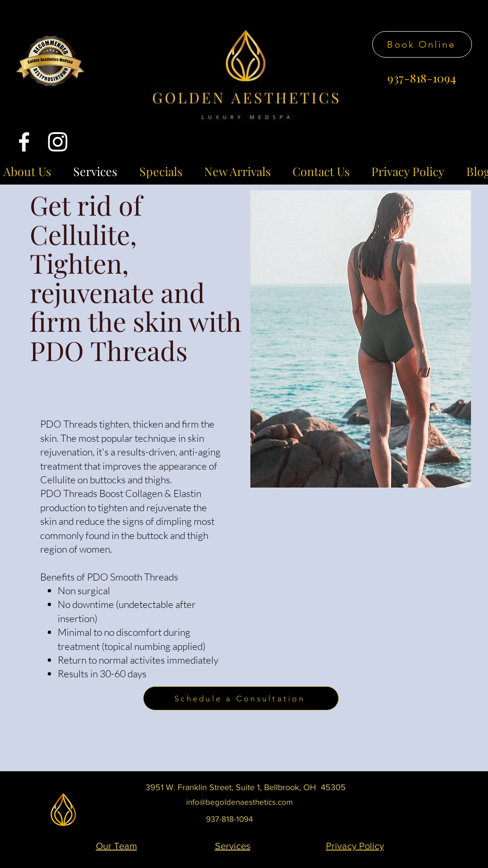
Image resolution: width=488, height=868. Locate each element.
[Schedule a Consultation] (241, 698)
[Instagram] (58, 142)
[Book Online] (422, 44)
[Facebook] (24, 142)
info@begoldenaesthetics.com (240, 802)
